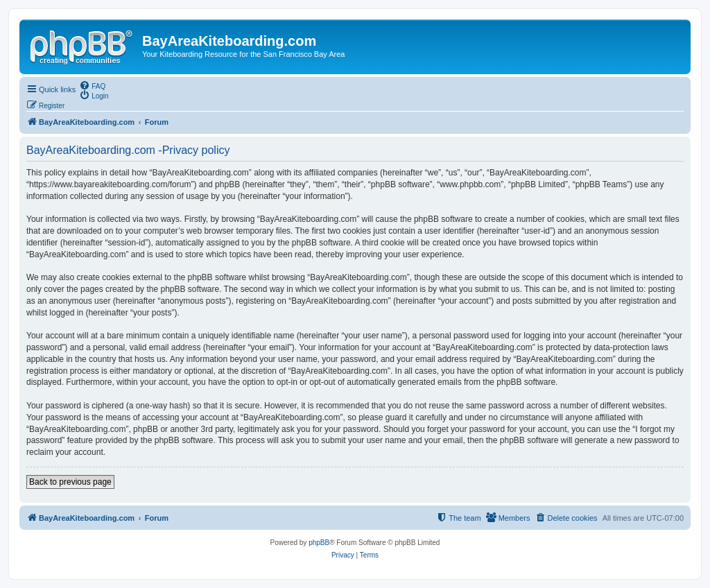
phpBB (319, 543)
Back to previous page (70, 482)
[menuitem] (92, 85)
